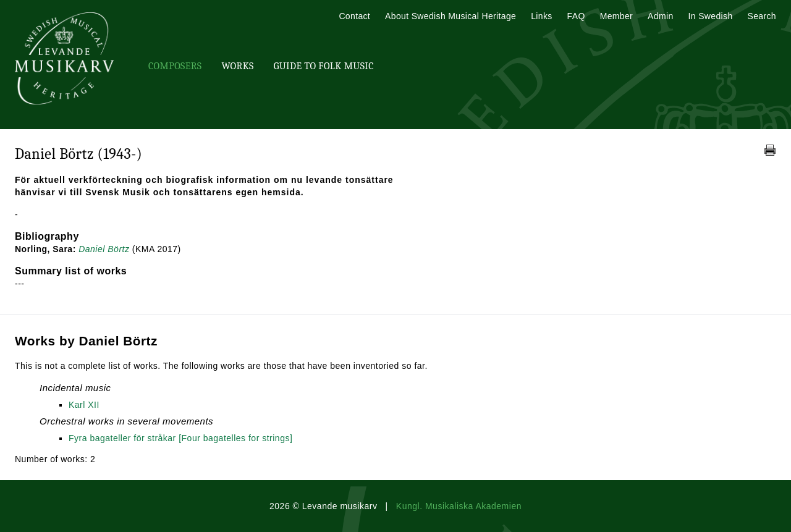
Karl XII (84, 405)
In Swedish (711, 16)
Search (762, 16)
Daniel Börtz (104, 249)
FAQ (576, 16)
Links (541, 16)
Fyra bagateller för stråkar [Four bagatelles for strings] (180, 438)
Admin (660, 16)
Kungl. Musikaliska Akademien (459, 506)
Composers (175, 66)
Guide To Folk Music (324, 66)
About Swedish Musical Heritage (450, 16)
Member (616, 16)
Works (237, 66)
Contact (354, 16)
